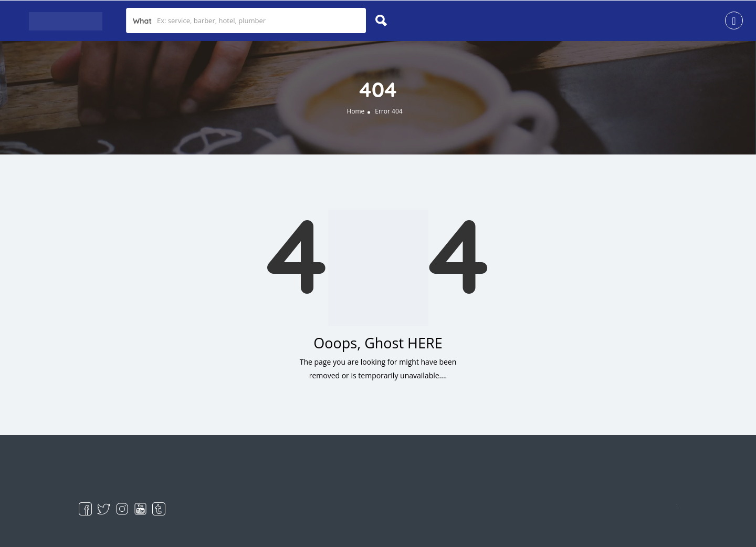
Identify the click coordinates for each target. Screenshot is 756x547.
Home (355, 111)
